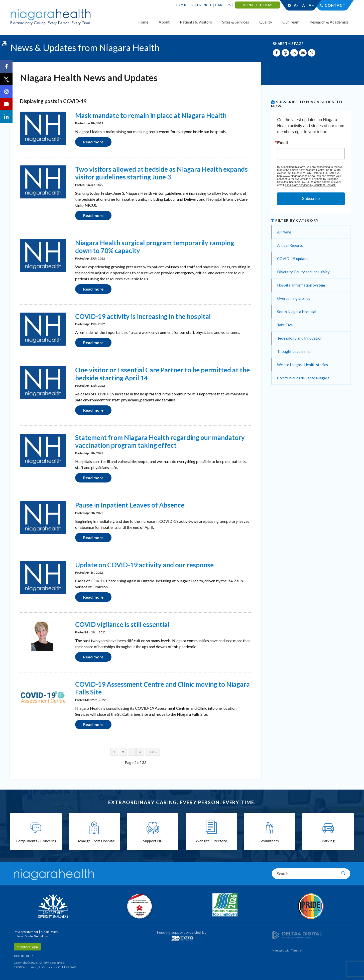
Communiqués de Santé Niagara (303, 378)
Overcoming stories (294, 298)
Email (282, 143)
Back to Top (21, 956)
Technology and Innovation (300, 338)
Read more (93, 142)
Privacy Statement (26, 932)
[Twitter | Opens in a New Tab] (6, 79)
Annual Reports (290, 245)
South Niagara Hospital (297, 312)
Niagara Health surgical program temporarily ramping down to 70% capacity (155, 247)
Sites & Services (236, 22)
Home (143, 22)
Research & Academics (329, 22)
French (204, 5)
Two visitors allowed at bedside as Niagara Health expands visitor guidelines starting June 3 (161, 173)
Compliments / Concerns (36, 841)
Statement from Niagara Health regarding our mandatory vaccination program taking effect (160, 441)
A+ (311, 5)
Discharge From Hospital (94, 841)
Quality (266, 22)
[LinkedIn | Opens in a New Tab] (6, 117)
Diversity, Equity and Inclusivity (303, 272)
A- (296, 5)
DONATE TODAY (257, 5)
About (164, 22)
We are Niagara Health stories (302, 365)
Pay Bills (185, 5)
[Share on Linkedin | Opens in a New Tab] (294, 53)
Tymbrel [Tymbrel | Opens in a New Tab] (297, 950)
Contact (335, 5)
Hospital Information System (301, 285)
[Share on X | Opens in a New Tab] (312, 53)
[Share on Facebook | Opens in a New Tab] (277, 53)
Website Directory (211, 841)
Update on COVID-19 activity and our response (144, 565)
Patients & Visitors (196, 22)
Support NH (153, 841)
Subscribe (311, 199)
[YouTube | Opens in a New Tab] (6, 104)
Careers (223, 5)
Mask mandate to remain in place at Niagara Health (151, 115)
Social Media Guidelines (33, 936)
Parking (328, 841)
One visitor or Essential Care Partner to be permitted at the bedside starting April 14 (162, 374)
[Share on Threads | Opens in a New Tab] (285, 53)
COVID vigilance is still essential (122, 624)
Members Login (27, 947)
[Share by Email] (303, 53)
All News (284, 232)
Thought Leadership (294, 351)
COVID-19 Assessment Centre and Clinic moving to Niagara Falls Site (162, 688)
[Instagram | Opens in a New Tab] (6, 92)
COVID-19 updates (293, 259)
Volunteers (270, 841)
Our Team (291, 22)
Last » (152, 752)
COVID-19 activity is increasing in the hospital (143, 316)
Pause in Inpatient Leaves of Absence (130, 505)
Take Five (285, 325)
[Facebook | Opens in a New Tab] (6, 67)
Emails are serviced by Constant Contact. (311, 185)
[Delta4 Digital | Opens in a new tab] (297, 935)
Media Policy (49, 932)
